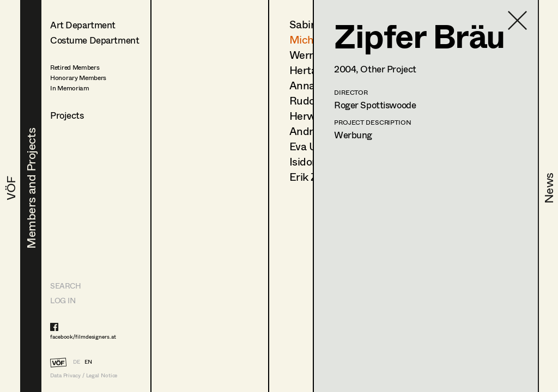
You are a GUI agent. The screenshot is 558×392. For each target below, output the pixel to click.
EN (88, 362)
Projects (67, 115)
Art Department (83, 25)
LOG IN (63, 300)
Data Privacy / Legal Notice (84, 375)
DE (77, 362)
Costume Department (95, 40)
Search (65, 286)
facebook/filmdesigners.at (83, 336)
